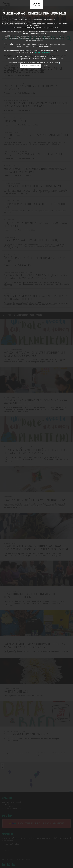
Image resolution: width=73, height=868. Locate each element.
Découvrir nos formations (30, 66)
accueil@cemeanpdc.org (44, 52)
